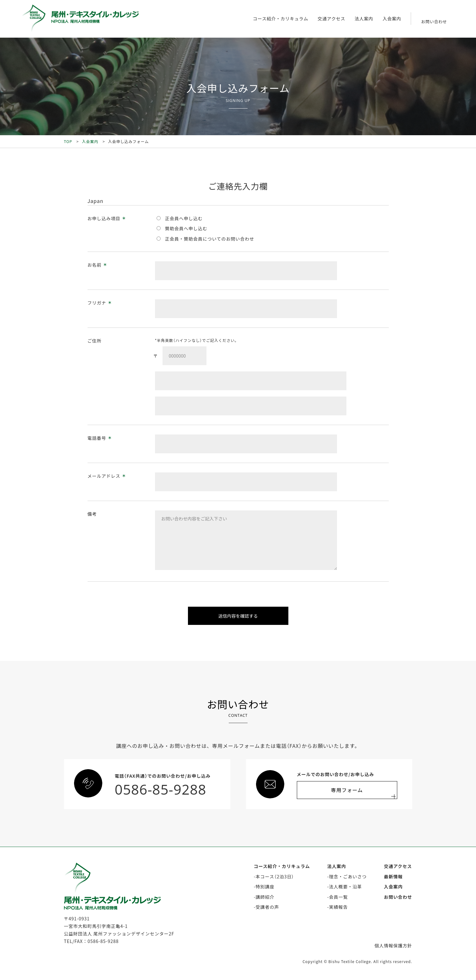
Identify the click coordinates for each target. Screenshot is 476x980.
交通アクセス (331, 19)
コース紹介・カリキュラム (279, 19)
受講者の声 (267, 907)
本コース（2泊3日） (275, 876)
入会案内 (392, 19)
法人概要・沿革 (346, 887)
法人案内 (364, 19)
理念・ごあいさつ (348, 876)
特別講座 (265, 887)
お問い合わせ (398, 897)
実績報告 (339, 907)
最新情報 (393, 876)
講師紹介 (265, 897)
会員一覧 (339, 897)
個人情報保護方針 (393, 945)
